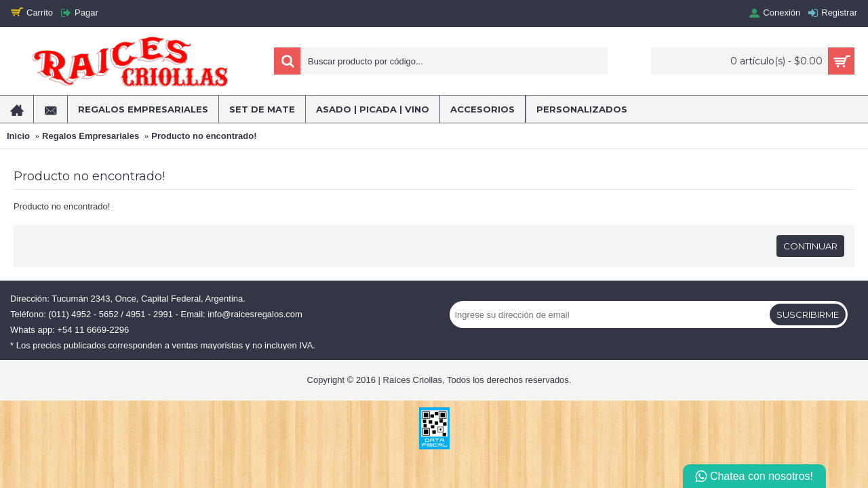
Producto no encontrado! (204, 136)
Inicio (18, 136)
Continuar (810, 246)
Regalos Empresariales (91, 136)
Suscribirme (808, 314)
